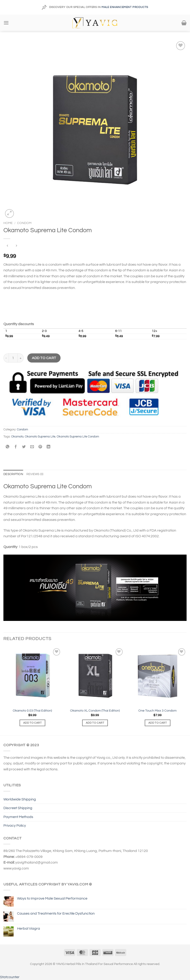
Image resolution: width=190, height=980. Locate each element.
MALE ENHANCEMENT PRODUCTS (125, 7)
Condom (24, 223)
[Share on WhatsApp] (8, 447)
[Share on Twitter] (24, 447)
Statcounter (10, 977)
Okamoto (17, 437)
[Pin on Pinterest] (40, 447)
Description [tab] (13, 474)
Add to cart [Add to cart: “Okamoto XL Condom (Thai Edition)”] (95, 723)
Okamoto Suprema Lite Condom (78, 437)
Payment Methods (18, 817)
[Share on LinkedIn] (49, 447)
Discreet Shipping (18, 808)
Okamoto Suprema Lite (40, 437)
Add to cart (44, 358)
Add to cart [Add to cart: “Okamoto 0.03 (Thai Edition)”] (32, 723)
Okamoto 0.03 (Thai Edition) (32, 711)
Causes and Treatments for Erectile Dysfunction (56, 913)
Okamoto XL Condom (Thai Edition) (95, 711)
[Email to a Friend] (32, 447)
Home (8, 223)
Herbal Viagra (29, 929)
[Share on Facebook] (16, 447)
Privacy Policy (15, 826)
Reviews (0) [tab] (35, 474)
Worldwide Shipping (20, 799)
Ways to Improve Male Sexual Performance (52, 898)
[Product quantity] (13, 358)
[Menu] (6, 23)
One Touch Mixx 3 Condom (157, 711)
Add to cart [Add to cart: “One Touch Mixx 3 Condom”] (158, 723)
